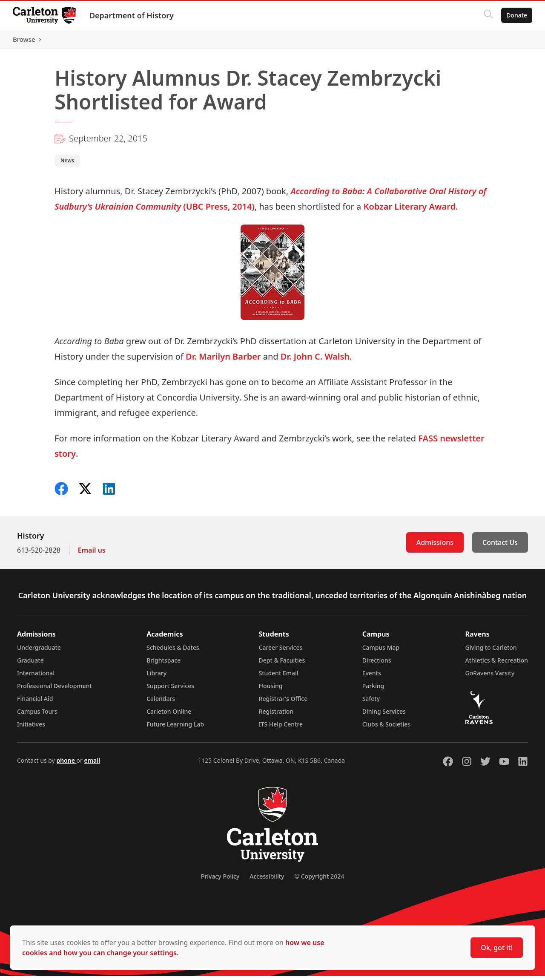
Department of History (132, 15)
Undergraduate (39, 651)
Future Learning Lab (175, 728)
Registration (276, 715)
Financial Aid (35, 702)
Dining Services (384, 715)
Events (372, 677)
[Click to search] (488, 15)
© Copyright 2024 (319, 880)
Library (156, 677)
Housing (271, 690)
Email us (92, 554)
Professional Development (54, 690)
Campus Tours (37, 715)
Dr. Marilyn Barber (223, 360)
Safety (371, 702)
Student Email (279, 677)
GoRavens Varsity (490, 677)
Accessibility (267, 880)
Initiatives (31, 728)
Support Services (170, 690)
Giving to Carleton (491, 651)
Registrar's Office (283, 702)
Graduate (30, 664)
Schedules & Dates (173, 651)
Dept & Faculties (282, 664)
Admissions (435, 546)
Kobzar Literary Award (409, 210)
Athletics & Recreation (497, 664)
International (36, 677)
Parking (373, 690)
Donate (516, 15)
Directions (377, 664)
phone (66, 764)
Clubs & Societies (386, 728)
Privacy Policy (220, 880)
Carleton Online (169, 715)
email (92, 764)
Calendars (161, 702)
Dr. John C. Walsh (315, 360)
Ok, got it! (497, 948)
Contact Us (500, 546)
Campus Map (381, 651)
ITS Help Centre (281, 728)
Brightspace (163, 664)
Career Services (281, 651)
